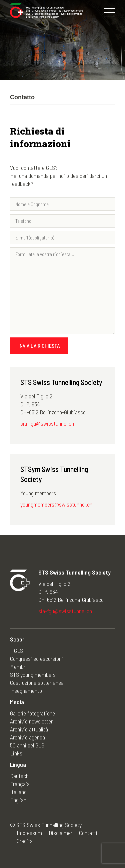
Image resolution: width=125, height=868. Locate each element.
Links (16, 753)
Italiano (18, 792)
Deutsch (19, 776)
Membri (18, 666)
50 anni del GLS (27, 745)
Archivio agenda (27, 737)
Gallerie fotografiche (32, 713)
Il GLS (16, 651)
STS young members (33, 674)
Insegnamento (26, 690)
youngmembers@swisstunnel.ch (56, 504)
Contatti (88, 833)
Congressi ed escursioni (36, 658)
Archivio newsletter (31, 721)
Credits (25, 841)
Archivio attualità (29, 729)
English (18, 800)
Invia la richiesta (39, 346)
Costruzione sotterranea (37, 682)
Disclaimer (60, 833)
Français (20, 784)
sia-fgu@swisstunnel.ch (47, 423)
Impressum (29, 833)
